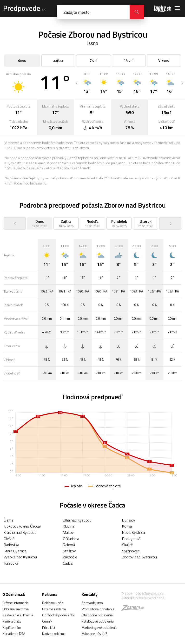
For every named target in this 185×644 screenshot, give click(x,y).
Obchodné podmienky (58, 615)
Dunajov (129, 520)
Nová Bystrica (133, 532)
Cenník (47, 621)
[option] (87, 83)
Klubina (69, 526)
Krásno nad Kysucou (20, 532)
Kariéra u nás (12, 621)
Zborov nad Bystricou (139, 557)
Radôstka (11, 545)
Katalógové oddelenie (98, 621)
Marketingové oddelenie (100, 627)
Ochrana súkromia (16, 609)
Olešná (9, 539)
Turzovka (11, 563)
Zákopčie (70, 557)
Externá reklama (54, 609)
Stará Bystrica (15, 551)
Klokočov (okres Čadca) (22, 526)
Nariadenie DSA (14, 634)
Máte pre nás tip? (94, 634)
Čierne (9, 520)
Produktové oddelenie (98, 609)
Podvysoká (131, 539)
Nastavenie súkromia (18, 615)
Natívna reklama (54, 634)
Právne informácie (16, 603)
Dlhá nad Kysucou (77, 520)
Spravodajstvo (92, 603)
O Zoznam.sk (14, 594)
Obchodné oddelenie (97, 615)
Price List (49, 627)
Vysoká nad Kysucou (20, 557)
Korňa (127, 526)
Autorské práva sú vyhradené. (143, 598)
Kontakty (90, 594)
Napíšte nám (12, 627)
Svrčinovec (131, 551)
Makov (68, 532)
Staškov (69, 551)
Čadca (68, 563)
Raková (69, 545)
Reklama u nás (53, 603)
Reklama (50, 594)
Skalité (127, 545)
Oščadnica (71, 539)
